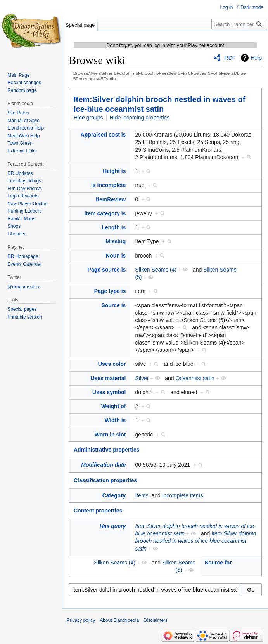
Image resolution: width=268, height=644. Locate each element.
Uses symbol (109, 392)
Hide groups (88, 118)
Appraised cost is (103, 135)
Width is (115, 420)
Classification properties (105, 480)
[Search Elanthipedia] (238, 24)
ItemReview (111, 199)
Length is (114, 227)
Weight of (114, 406)
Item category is (105, 213)
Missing (116, 241)
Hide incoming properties (140, 118)
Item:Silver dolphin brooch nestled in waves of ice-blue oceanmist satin (195, 541)
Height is (114, 171)
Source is (113, 305)
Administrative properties (107, 450)
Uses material (108, 378)
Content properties (98, 511)
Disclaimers (156, 620)
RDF (230, 58)
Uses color (112, 364)
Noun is (116, 256)
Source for (218, 563)
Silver (142, 378)
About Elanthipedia (119, 620)
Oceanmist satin (195, 378)
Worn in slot (110, 435)
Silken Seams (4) (156, 270)
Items (142, 495)
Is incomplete (108, 185)
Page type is (110, 291)
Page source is (107, 270)
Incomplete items (183, 495)
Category (114, 495)
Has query (113, 526)
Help (256, 58)
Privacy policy (81, 620)
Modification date (103, 465)
